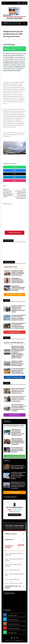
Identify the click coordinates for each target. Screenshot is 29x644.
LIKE (16, 615)
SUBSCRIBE (16, 628)
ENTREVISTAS (9, 540)
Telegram (14, 177)
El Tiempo (14, 39)
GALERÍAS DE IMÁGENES (9, 547)
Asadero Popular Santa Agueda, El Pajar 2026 (14, 554)
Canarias (9, 39)
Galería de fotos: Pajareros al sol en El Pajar (14, 560)
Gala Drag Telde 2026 (14, 579)
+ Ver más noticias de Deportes (14, 456)
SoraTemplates (13, 641)
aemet (6, 39)
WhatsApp (14, 167)
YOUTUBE (11, 628)
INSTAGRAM (11, 624)
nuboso (5, 41)
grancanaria (19, 39)
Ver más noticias (15, 233)
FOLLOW (16, 620)
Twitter (15, 174)
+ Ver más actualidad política (14, 377)
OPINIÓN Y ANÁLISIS (11, 534)
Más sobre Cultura (14, 415)
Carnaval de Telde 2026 (14, 570)
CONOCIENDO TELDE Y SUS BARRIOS (13, 587)
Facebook (14, 170)
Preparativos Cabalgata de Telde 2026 (14, 575)
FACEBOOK (11, 615)
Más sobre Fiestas (14, 492)
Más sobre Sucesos (15, 332)
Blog (23, 641)
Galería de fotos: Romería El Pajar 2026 (13, 565)
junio (23, 39)
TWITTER (11, 620)
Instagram (14, 181)
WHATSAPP (11, 633)
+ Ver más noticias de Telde (14, 294)
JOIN (16, 633)
